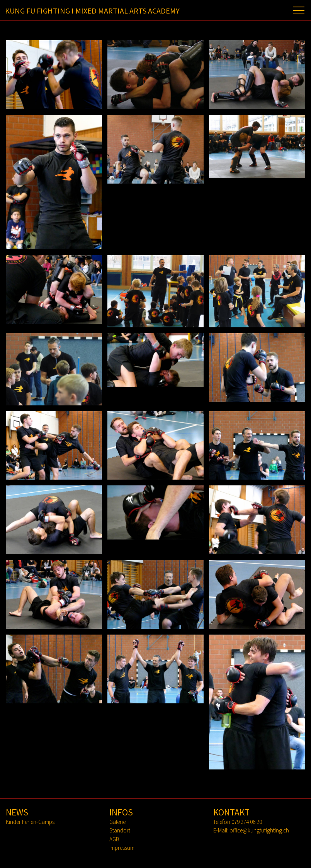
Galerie (117, 822)
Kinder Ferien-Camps (30, 822)
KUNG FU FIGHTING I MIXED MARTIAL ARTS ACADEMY (92, 11)
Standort (120, 830)
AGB (114, 839)
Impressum (122, 848)
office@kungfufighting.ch (259, 830)
